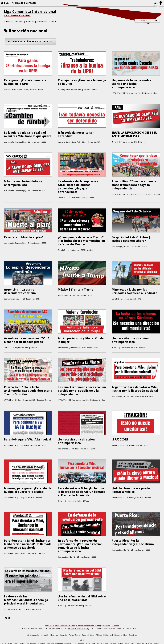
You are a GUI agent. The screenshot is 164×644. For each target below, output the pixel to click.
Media (53, 22)
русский (157, 617)
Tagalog (7, 620)
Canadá (45, 609)
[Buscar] (157, 21)
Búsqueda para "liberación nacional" (31, 42)
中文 (29, 620)
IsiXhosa (22, 620)
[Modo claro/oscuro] (161, 3)
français (81, 617)
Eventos (30, 22)
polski (139, 617)
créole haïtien (103, 617)
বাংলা (10, 618)
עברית (88, 617)
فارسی (74, 617)
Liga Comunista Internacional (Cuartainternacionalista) (73, 599)
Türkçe (14, 620)
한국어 (127, 617)
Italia (92, 609)
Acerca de (17, 3)
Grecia (85, 609)
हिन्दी (94, 617)
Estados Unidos (120, 609)
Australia (35, 609)
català (16, 617)
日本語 (120, 617)
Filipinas (108, 609)
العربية (4, 618)
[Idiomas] (156, 3)
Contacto (31, 3)
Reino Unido (74, 609)
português (148, 617)
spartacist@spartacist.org (78, 602)
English (50, 617)
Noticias (19, 22)
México (99, 609)
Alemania (54, 609)
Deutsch (33, 617)
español (58, 617)
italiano (113, 617)
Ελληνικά (41, 617)
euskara (67, 617)
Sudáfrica (133, 609)
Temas (8, 22)
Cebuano (24, 617)
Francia (64, 609)
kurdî (133, 617)
